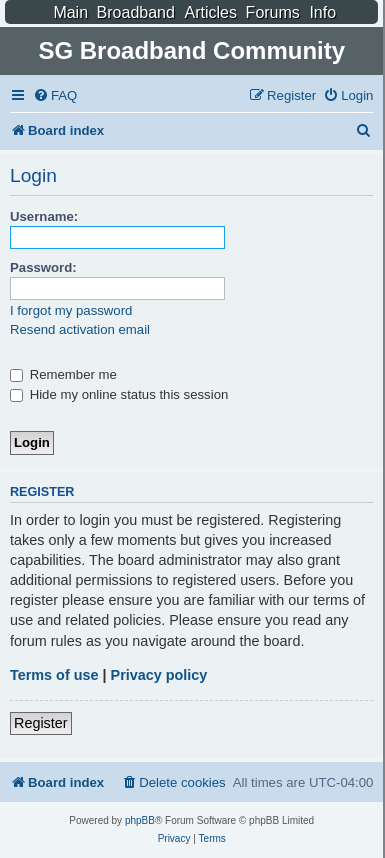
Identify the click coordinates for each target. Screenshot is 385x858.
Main (70, 12)
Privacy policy (159, 675)
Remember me (63, 374)
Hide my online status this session (119, 394)
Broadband (136, 12)
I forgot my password (71, 310)
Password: (43, 267)
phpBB (140, 820)
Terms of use (54, 675)
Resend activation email (80, 329)
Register (41, 723)
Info (322, 12)
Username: (44, 216)
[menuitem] (55, 95)
